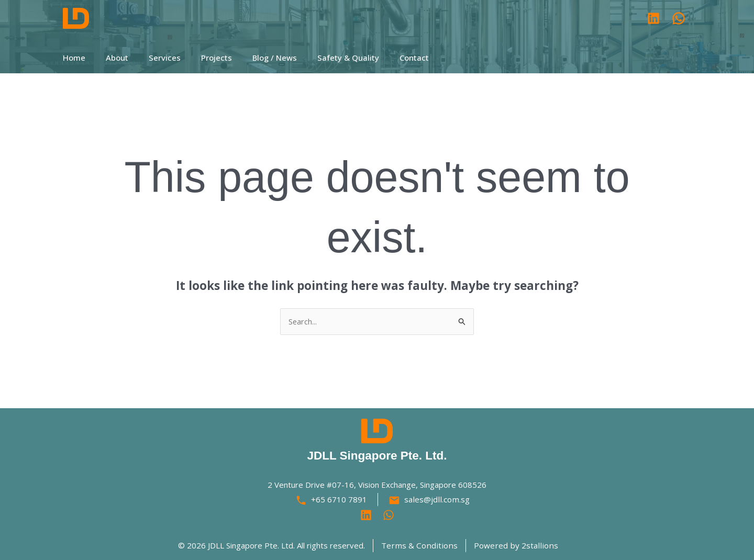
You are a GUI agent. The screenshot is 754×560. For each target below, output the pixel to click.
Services (155, 58)
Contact (386, 58)
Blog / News (256, 58)
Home (74, 58)
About (112, 58)
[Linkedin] (366, 515)
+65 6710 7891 (340, 500)
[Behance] (389, 515)
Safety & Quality (325, 58)
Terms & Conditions (421, 545)
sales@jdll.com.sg (437, 500)
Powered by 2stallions (514, 545)
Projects (202, 58)
